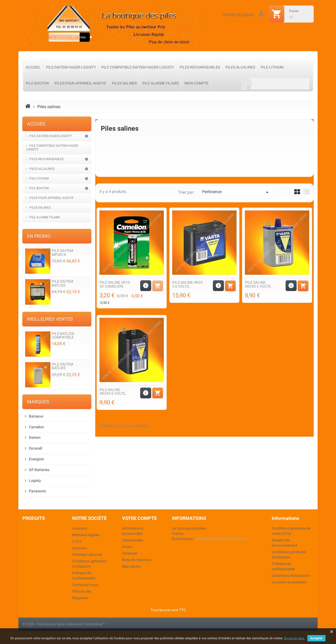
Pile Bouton (37, 83)
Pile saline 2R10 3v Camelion (115, 284)
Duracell (35, 448)
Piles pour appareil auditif (80, 83)
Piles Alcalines (240, 67)
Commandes (132, 540)
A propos (80, 548)
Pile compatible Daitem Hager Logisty (138, 67)
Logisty (35, 481)
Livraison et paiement (289, 582)
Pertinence (236, 192)
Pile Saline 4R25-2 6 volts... (188, 284)
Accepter (316, 638)
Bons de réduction (137, 560)
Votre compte (139, 518)
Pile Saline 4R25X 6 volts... (259, 284)
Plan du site (82, 591)
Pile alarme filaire (161, 83)
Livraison (80, 528)
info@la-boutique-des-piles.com (221, 539)
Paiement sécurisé (87, 555)
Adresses (130, 553)
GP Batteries (39, 470)
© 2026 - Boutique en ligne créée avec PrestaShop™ (64, 624)
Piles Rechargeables (200, 67)
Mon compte (196, 83)
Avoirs (127, 547)
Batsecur (36, 416)
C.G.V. (77, 541)
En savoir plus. (294, 638)
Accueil (33, 67)
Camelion (36, 427)
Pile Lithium (272, 67)
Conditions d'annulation (291, 576)
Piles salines (124, 83)
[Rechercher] (275, 84)
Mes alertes (131, 566)
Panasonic (38, 491)
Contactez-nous (238, 15)
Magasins (80, 598)
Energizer (36, 459)
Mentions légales (86, 535)
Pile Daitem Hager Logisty (71, 67)
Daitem (35, 438)
